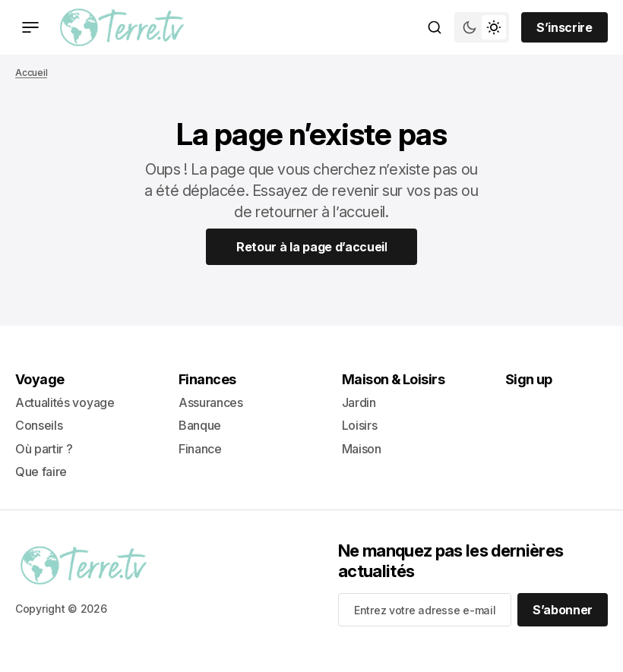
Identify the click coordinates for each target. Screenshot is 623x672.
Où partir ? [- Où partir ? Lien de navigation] (44, 449)
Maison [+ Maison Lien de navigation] (362, 449)
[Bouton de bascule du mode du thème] (482, 27)
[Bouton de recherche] (435, 27)
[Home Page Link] (312, 247)
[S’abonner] (563, 610)
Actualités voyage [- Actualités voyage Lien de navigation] (65, 402)
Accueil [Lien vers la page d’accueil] (31, 73)
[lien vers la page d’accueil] (122, 27)
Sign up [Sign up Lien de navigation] (529, 379)
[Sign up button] (564, 27)
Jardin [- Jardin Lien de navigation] (359, 402)
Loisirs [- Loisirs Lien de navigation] (360, 425)
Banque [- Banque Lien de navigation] (200, 425)
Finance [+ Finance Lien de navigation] (200, 449)
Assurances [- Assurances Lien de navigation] (211, 402)
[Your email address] (425, 610)
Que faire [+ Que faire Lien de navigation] (41, 472)
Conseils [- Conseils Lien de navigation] (39, 425)
